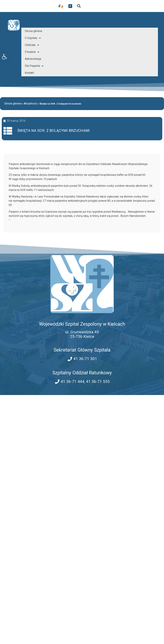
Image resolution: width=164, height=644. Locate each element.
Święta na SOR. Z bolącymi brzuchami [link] (54, 131)
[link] (5, 57)
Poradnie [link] (32, 52)
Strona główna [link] (33, 31)
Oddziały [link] (32, 45)
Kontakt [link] (29, 73)
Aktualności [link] (31, 104)
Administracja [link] (33, 59)
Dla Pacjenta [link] (34, 66)
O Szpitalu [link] (33, 38)
